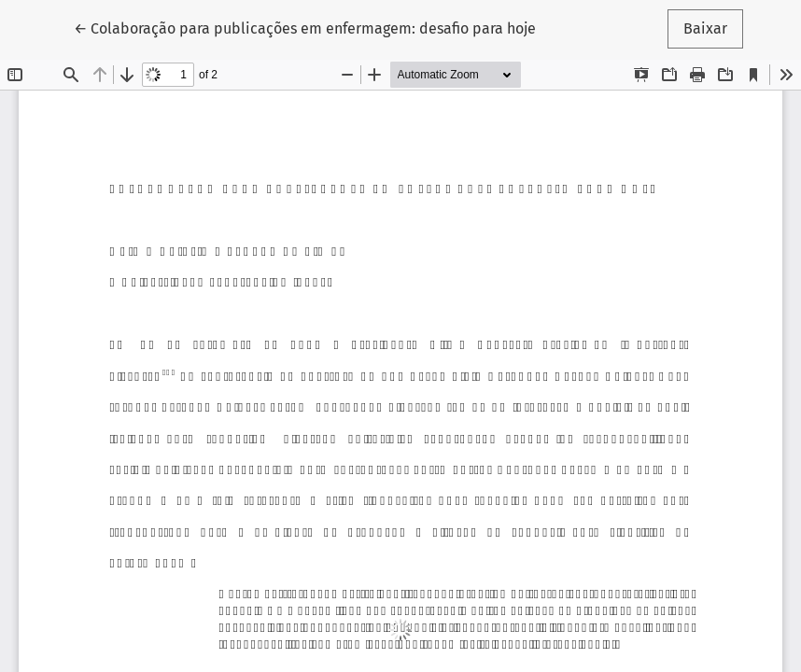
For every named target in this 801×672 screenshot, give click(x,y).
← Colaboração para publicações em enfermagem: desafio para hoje (305, 27)
